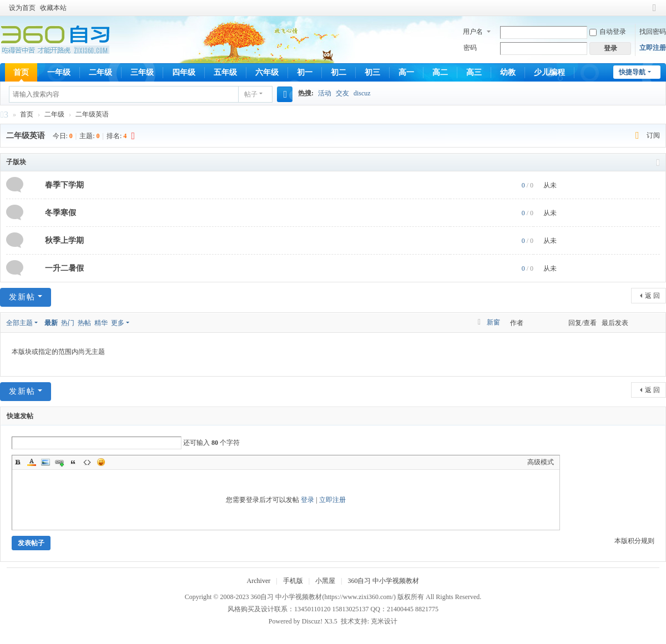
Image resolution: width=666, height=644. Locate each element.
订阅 (653, 135)
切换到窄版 (654, 12)
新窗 (493, 322)
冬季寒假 (60, 213)
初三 (372, 72)
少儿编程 (549, 72)
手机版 (293, 581)
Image (46, 462)
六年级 (267, 72)
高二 (440, 72)
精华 (101, 323)
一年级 (59, 72)
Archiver (259, 581)
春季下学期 (64, 185)
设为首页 (22, 8)
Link (59, 462)
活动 (325, 93)
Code (87, 462)
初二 (339, 72)
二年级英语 (92, 114)
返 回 (652, 296)
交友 (342, 93)
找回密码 (653, 32)
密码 (470, 48)
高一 (406, 72)
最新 (51, 323)
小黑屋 (325, 581)
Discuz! (312, 621)
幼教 (508, 72)
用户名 (473, 32)
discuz (362, 93)
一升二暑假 (64, 268)
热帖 (84, 323)
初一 (305, 72)
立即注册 (653, 48)
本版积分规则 (634, 541)
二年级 (100, 72)
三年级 (142, 72)
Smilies (101, 462)
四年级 (184, 72)
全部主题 (19, 323)
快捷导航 (632, 72)
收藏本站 (53, 8)
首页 (21, 72)
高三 (474, 72)
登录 (307, 500)
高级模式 (541, 462)
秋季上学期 (64, 240)
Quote (73, 462)
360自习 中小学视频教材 (4, 116)
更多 (118, 323)
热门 (68, 323)
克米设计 (384, 621)
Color (32, 462)
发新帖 (22, 297)
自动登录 (608, 32)
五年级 (225, 72)
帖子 (251, 94)
